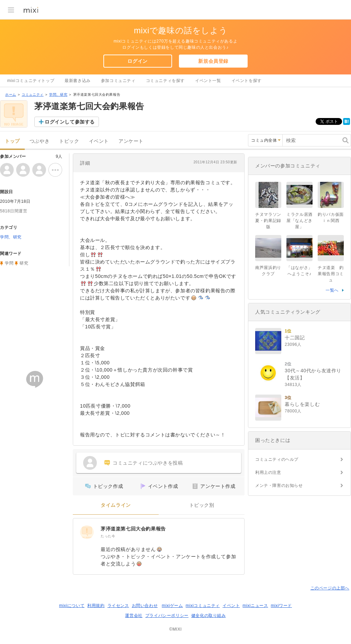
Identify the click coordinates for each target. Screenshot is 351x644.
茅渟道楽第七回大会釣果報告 (133, 529)
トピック (69, 141)
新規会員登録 (213, 61)
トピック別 (202, 505)
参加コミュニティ (118, 81)
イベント (99, 141)
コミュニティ (33, 95)
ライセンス (118, 606)
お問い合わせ (145, 606)
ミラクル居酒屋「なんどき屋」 (299, 221)
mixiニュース (255, 606)
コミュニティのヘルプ (277, 459)
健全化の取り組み (209, 616)
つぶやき (39, 141)
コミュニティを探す (165, 81)
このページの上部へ (330, 588)
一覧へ (332, 290)
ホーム (11, 95)
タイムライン (116, 505)
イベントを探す (247, 81)
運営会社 (134, 616)
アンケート (131, 141)
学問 (9, 263)
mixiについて (72, 606)
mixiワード (281, 606)
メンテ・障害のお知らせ (279, 485)
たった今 (108, 536)
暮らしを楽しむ (302, 404)
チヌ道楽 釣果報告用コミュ (331, 274)
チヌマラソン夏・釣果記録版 (268, 221)
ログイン (137, 61)
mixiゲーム (172, 606)
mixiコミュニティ (203, 606)
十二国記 (295, 338)
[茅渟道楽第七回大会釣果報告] (87, 532)
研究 (24, 263)
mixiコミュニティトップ (31, 81)
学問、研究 (58, 95)
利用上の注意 (268, 472)
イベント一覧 (208, 81)
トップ (12, 141)
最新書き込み (78, 81)
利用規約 (96, 606)
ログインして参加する (70, 122)
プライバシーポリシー (167, 616)
